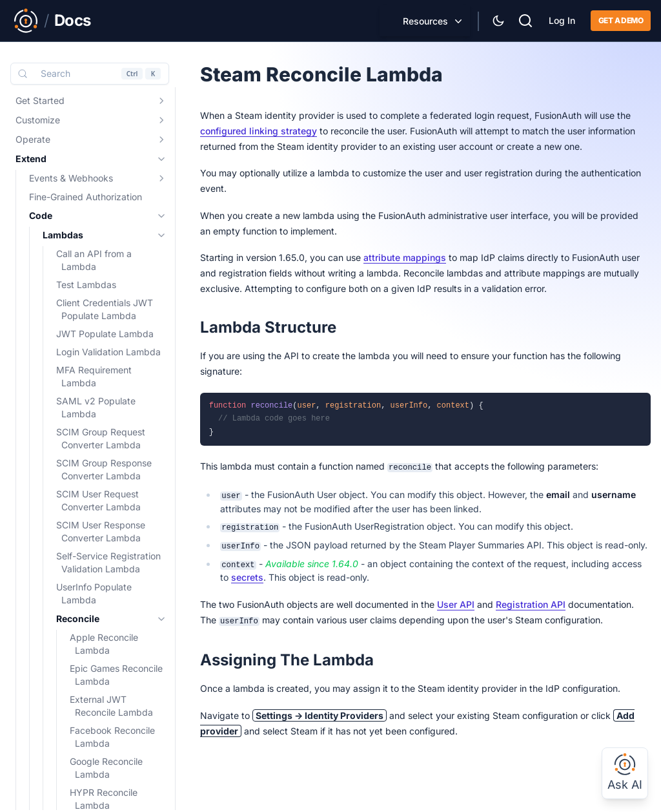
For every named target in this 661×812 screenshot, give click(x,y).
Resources (425, 21)
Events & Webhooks (71, 178)
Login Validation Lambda (108, 352)
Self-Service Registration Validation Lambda (108, 562)
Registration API (531, 604)
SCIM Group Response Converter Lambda (104, 469)
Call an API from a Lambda (94, 260)
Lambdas (63, 235)
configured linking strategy (259, 131)
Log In (562, 20)
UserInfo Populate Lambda (94, 593)
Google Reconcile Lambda (106, 768)
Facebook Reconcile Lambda (112, 737)
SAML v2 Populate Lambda (96, 407)
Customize (38, 120)
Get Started (40, 100)
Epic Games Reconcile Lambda (116, 675)
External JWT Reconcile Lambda (111, 706)
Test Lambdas (86, 285)
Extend (31, 159)
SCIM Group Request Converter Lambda (101, 438)
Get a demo (621, 20)
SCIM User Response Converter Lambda (101, 531)
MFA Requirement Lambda (94, 376)
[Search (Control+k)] (90, 74)
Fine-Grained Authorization (86, 197)
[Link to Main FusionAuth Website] (26, 21)
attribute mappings (405, 257)
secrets (247, 577)
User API (456, 604)
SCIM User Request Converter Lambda (98, 500)
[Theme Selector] (498, 21)
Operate (33, 139)
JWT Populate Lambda (105, 334)
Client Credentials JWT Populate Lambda (105, 309)
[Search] (525, 19)
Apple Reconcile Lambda (104, 644)
